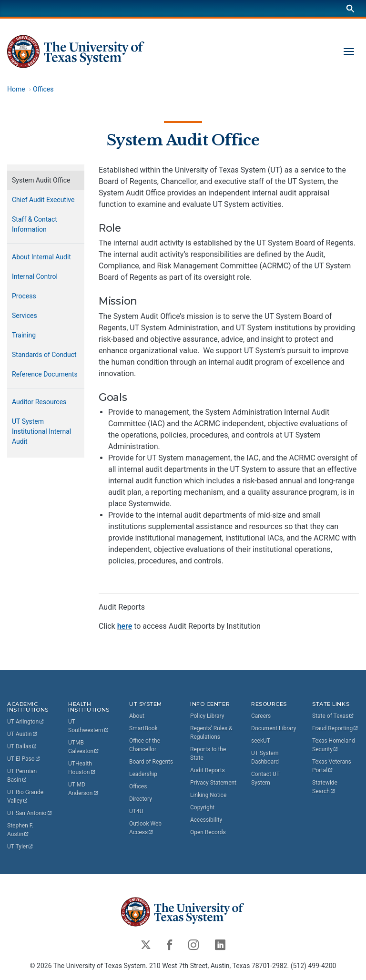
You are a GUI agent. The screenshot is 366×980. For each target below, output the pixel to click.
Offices (43, 89)
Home (16, 89)
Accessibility (206, 820)
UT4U (136, 811)
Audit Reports (208, 770)
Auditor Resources (39, 402)
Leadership (143, 774)
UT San (30, 813)
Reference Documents (45, 374)
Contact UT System (265, 778)
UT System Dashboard (265, 757)
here (125, 626)
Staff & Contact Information (35, 224)
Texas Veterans (332, 766)
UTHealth (82, 768)
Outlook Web (146, 828)
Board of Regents (151, 762)
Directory (141, 799)
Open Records (208, 832)
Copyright (202, 807)
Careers (261, 716)
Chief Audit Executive (43, 200)
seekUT (261, 741)
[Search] (350, 8)
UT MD (83, 789)
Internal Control (35, 276)
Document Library (274, 728)
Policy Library (207, 716)
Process (24, 296)
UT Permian (23, 776)
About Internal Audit (41, 257)
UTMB (84, 747)
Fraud (335, 728)
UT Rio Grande (26, 796)
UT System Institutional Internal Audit (41, 431)
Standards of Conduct (44, 355)
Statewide (325, 787)
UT (26, 722)
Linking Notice (208, 795)
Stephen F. (21, 830)
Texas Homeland (334, 745)
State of (333, 716)
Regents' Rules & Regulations (211, 733)
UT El (24, 759)
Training (24, 335)
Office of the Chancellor (145, 745)
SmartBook (143, 728)
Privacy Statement (213, 783)
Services (25, 316)
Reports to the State (208, 754)
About (137, 716)
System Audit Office (183, 140)
